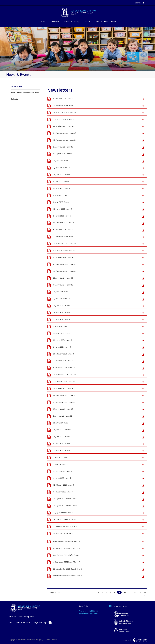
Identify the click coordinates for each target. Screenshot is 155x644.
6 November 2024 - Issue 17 (64, 250)
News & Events (102, 21)
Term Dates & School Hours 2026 (25, 93)
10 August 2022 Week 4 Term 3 (65, 506)
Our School (42, 21)
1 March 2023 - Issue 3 (62, 478)
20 (135, 592)
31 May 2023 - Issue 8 (62, 443)
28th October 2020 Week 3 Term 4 (66, 548)
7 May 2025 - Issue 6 (61, 195)
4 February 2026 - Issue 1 (63, 98)
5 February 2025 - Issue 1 (63, 230)
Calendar (15, 99)
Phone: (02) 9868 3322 (88, 611)
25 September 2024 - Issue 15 (65, 264)
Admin (55, 640)
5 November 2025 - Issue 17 (64, 119)
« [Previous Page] (106, 592)
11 (125, 592)
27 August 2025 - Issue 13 (63, 147)
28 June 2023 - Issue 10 (62, 430)
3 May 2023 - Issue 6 (61, 457)
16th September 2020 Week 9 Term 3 (67, 576)
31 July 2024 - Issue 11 (62, 292)
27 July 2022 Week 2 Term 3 (64, 512)
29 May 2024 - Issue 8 (62, 312)
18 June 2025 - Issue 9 (62, 174)
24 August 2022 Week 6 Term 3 (65, 499)
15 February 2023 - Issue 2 (63, 485)
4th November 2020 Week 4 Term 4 (67, 541)
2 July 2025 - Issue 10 (61, 167)
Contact (114, 21)
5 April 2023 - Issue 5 (61, 464)
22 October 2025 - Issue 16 (64, 126)
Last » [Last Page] (145, 594)
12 (130, 592)
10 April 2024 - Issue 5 (62, 333)
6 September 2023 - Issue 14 (64, 402)
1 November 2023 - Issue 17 (64, 381)
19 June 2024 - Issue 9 (62, 305)
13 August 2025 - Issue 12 (63, 154)
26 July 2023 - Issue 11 (62, 423)
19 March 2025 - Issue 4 (62, 209)
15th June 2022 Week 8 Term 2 (65, 526)
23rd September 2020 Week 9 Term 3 (68, 569)
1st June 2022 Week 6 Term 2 (64, 533)
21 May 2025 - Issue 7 (62, 188)
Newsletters (17, 86)
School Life (55, 21)
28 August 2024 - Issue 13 (63, 278)
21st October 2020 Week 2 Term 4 (66, 555)
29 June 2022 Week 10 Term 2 (65, 519)
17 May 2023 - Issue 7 (62, 450)
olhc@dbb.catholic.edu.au (89, 614)
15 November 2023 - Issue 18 (64, 374)
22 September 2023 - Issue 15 (65, 395)
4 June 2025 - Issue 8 (61, 181)
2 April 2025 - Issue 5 (61, 202)
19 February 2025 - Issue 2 (63, 223)
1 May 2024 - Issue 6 (61, 326)
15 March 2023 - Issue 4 (62, 471)
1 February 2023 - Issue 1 (63, 492)
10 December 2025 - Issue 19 (64, 105)
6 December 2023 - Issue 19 (64, 368)
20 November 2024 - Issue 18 (64, 243)
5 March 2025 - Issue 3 (62, 216)
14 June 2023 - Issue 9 (62, 437)
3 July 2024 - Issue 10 (61, 299)
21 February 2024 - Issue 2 (63, 354)
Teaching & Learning (71, 21)
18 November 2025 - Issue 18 (64, 112)
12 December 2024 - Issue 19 (64, 236)
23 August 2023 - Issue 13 (63, 409)
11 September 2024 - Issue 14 (65, 271)
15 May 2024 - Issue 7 (62, 319)
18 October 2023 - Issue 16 (64, 388)
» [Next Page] (140, 592)
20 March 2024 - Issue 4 (62, 340)
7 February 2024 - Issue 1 (63, 361)
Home (48, 640)
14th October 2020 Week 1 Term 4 (66, 562)
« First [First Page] (101, 592)
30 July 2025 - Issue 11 (62, 161)
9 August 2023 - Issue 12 (63, 416)
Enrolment (88, 21)
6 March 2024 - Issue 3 (62, 347)
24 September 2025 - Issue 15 (65, 133)
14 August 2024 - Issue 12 (63, 285)
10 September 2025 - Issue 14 (65, 140)
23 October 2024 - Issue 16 (64, 257)
